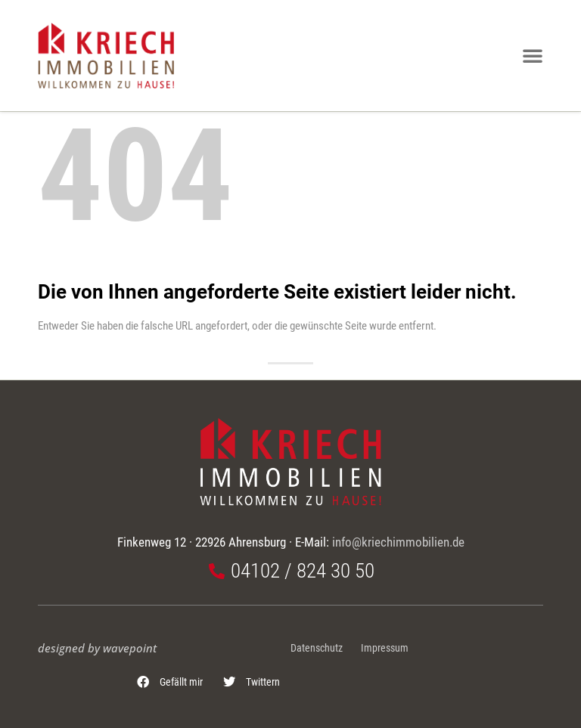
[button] (170, 682)
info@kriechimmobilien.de (398, 542)
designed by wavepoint (97, 648)
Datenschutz (317, 648)
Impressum (385, 648)
